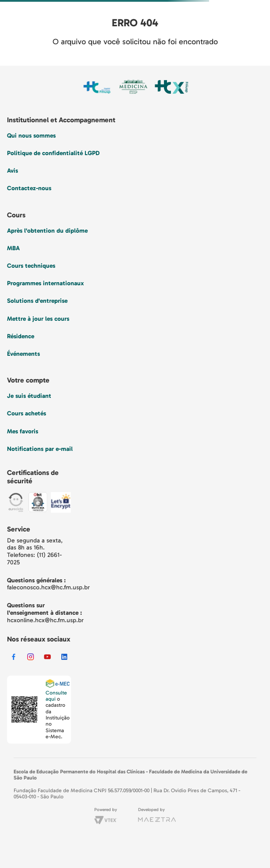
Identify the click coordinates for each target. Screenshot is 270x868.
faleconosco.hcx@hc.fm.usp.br (48, 587)
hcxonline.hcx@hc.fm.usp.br (45, 620)
